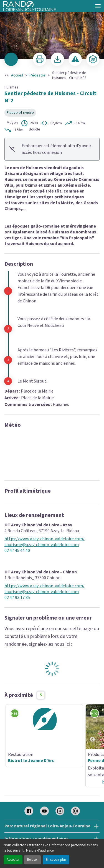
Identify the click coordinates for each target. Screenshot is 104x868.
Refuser (32, 860)
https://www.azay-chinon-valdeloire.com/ (45, 539)
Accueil (17, 75)
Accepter (13, 860)
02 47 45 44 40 (17, 551)
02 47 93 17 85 (17, 598)
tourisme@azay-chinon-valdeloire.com (42, 545)
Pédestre (38, 75)
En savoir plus (56, 860)
